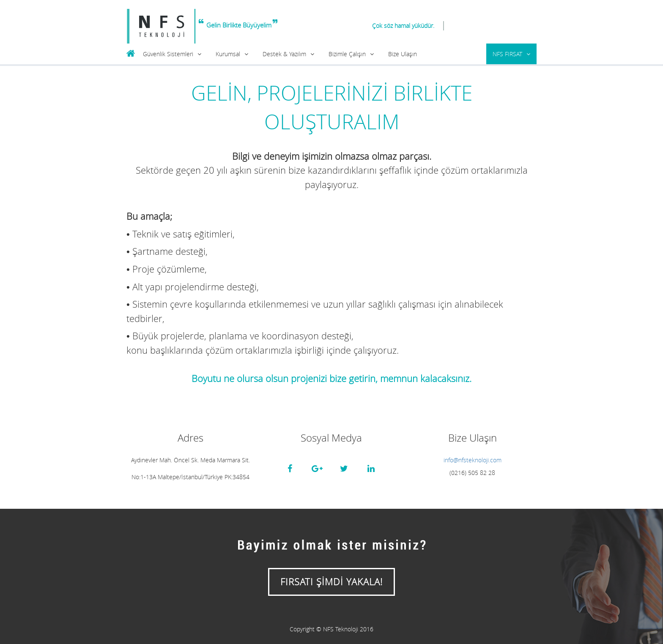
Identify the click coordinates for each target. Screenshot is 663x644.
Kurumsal (228, 54)
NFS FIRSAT (507, 54)
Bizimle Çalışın (347, 54)
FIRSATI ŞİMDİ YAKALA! (331, 582)
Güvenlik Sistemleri (168, 54)
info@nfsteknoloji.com (473, 460)
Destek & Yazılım (284, 54)
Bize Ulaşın (403, 54)
